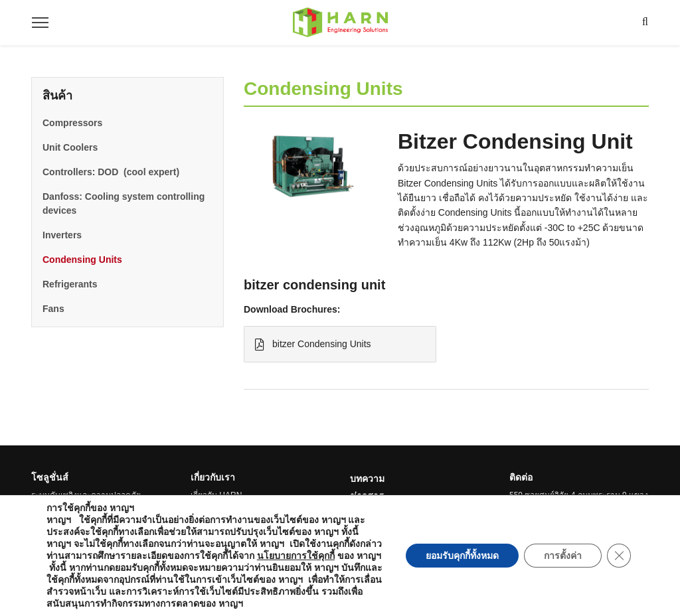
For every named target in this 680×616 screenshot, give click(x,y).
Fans (53, 309)
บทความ (367, 479)
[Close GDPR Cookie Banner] (619, 556)
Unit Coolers (70, 147)
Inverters (62, 235)
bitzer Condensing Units (313, 345)
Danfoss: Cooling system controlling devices (124, 203)
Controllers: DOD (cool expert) (111, 172)
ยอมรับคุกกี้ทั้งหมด (462, 556)
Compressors (72, 123)
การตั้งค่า (563, 556)
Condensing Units (82, 260)
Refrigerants (70, 284)
